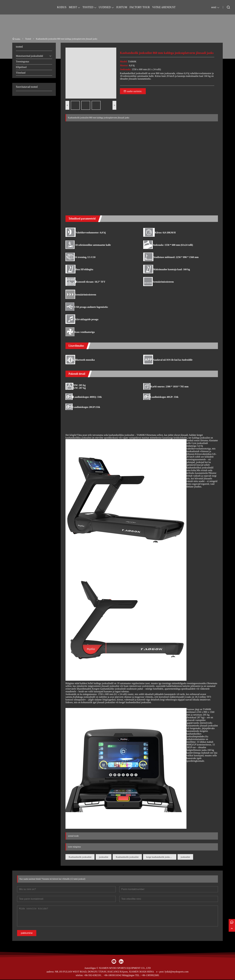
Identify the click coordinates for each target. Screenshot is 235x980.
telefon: (79, 976)
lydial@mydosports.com (177, 972)
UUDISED (105, 7)
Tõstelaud (21, 73)
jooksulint (106, 857)
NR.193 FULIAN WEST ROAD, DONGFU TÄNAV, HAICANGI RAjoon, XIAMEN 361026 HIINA (104, 972)
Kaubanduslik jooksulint (81, 857)
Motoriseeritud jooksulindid (29, 56)
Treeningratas (22, 62)
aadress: (51, 972)
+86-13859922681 (150, 976)
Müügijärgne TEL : (131, 976)
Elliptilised (21, 67)
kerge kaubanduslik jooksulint (166, 857)
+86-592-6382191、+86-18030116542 (103, 976)
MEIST (73, 7)
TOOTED (88, 7)
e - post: (160, 972)
